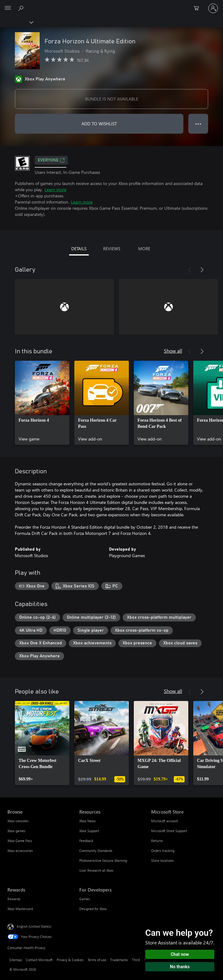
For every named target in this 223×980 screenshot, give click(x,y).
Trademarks (119, 960)
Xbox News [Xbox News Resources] (87, 821)
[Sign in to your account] (213, 8)
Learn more (55, 189)
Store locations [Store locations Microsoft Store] (162, 860)
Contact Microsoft (39, 960)
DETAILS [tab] (79, 249)
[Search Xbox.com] (22, 8)
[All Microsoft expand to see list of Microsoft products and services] (8, 8)
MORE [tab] (144, 249)
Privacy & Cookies (70, 960)
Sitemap (15, 960)
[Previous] (190, 270)
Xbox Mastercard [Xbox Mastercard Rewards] (20, 909)
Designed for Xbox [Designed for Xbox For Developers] (93, 909)
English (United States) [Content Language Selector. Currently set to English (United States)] (34, 926)
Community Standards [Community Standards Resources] (96, 851)
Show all (173, 351)
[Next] (202, 270)
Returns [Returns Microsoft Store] (157, 841)
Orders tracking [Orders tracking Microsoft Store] (163, 851)
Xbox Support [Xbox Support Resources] (89, 831)
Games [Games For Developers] (85, 899)
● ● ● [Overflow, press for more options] (198, 124)
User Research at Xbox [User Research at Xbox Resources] (96, 870)
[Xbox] (16, 22)
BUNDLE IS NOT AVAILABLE (112, 99)
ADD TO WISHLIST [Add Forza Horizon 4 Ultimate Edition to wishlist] (99, 124)
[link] (42, 403)
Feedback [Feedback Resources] (86, 841)
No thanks (180, 967)
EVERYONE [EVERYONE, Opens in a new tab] (51, 160)
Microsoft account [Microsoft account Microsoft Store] (165, 821)
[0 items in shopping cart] (198, 8)
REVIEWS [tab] (112, 249)
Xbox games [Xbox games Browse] (16, 831)
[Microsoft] (111, 5)
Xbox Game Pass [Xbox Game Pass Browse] (20, 841)
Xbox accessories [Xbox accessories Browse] (20, 851)
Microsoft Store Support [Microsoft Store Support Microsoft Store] (169, 831)
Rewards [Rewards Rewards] (14, 899)
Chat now (180, 954)
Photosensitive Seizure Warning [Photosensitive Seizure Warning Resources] (103, 860)
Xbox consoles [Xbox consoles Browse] (18, 821)
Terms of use (97, 960)
